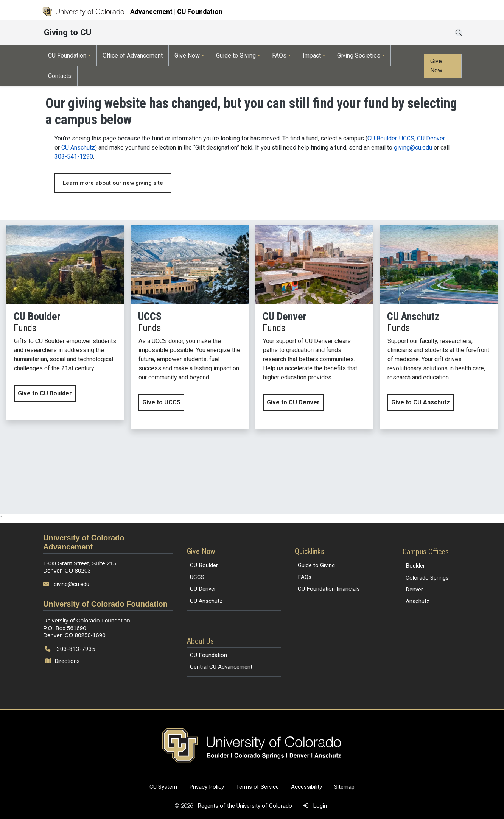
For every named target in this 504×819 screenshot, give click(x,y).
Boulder (415, 566)
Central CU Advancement (221, 667)
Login (313, 806)
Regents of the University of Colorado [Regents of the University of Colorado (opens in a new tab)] (246, 806)
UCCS (407, 138)
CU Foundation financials (329, 589)
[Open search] (459, 33)
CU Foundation (67, 55)
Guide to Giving (236, 55)
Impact (312, 55)
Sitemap (344, 787)
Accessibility (306, 787)
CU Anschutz (78, 147)
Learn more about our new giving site (113, 183)
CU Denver (431, 138)
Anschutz (418, 601)
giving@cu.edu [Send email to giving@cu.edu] (72, 584)
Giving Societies (359, 55)
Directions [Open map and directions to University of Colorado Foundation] (63, 661)
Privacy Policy (207, 787)
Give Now (187, 55)
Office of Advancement (133, 55)
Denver (414, 590)
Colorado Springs (427, 578)
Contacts (60, 76)
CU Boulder (382, 138)
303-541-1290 (74, 157)
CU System (163, 787)
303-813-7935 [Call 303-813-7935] (76, 649)
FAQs (279, 55)
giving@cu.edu (413, 147)
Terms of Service (257, 787)
